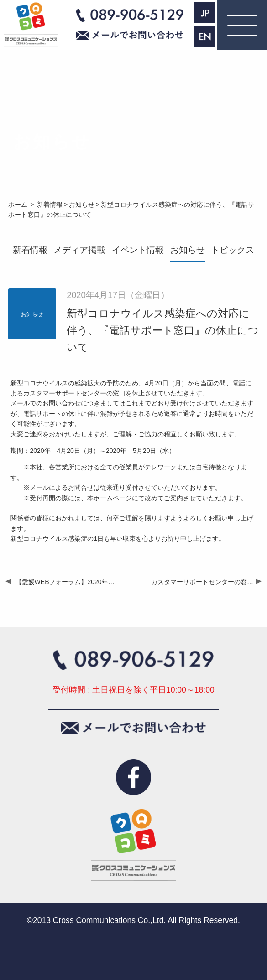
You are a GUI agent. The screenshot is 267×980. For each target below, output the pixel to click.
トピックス (233, 250)
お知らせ (188, 250)
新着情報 (30, 250)
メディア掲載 (79, 250)
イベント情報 (138, 250)
